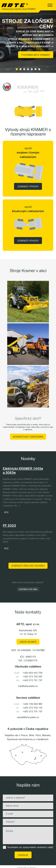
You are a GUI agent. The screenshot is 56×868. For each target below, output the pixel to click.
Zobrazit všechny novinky (28, 566)
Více (6, 512)
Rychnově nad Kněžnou (20, 739)
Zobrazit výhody (28, 187)
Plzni (38, 735)
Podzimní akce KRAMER (36, 55)
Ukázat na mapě (28, 642)
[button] (17, 69)
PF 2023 (9, 526)
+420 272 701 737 (33, 680)
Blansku (46, 735)
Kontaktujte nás (28, 590)
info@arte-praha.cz (28, 686)
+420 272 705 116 (32, 708)
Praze (24, 735)
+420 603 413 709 (33, 673)
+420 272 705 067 (33, 677)
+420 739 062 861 (33, 704)
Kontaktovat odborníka (28, 437)
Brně (32, 735)
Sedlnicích (43, 739)
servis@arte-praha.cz (28, 717)
